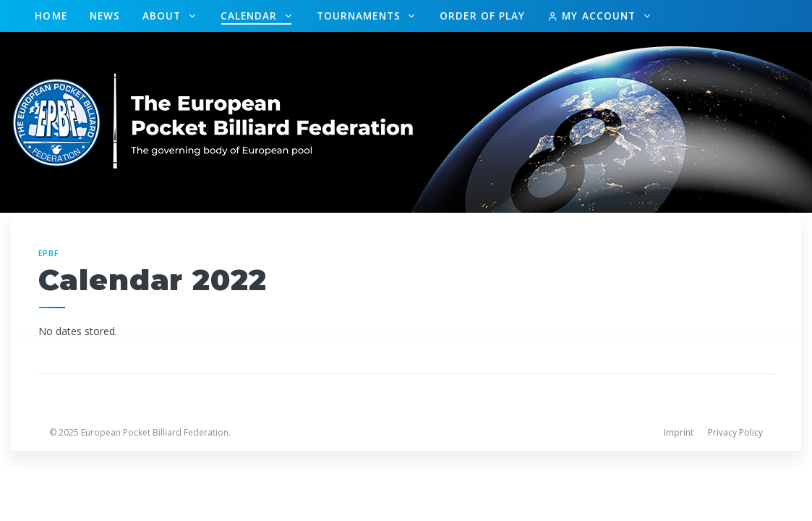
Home (51, 16)
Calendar (251, 16)
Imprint (679, 432)
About (164, 16)
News (105, 16)
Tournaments (360, 16)
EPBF (49, 253)
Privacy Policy (735, 432)
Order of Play (482, 16)
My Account (593, 16)
